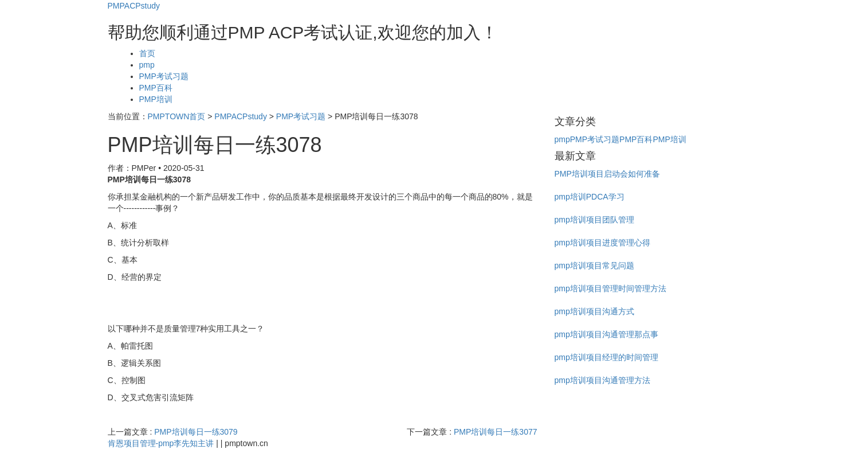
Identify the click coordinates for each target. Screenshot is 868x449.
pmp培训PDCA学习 (590, 197)
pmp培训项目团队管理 (594, 220)
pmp (147, 65)
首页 (147, 53)
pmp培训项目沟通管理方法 (602, 380)
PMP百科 (156, 88)
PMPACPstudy (134, 6)
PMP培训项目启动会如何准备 (607, 174)
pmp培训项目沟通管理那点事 (606, 334)
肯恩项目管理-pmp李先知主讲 (161, 443)
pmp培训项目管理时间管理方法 (610, 288)
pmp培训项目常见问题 (594, 266)
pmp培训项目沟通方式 (594, 311)
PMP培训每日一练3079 (196, 432)
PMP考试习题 (164, 76)
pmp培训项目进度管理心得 (602, 243)
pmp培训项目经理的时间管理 (606, 357)
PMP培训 (156, 99)
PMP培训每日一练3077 (495, 432)
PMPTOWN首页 (177, 116)
